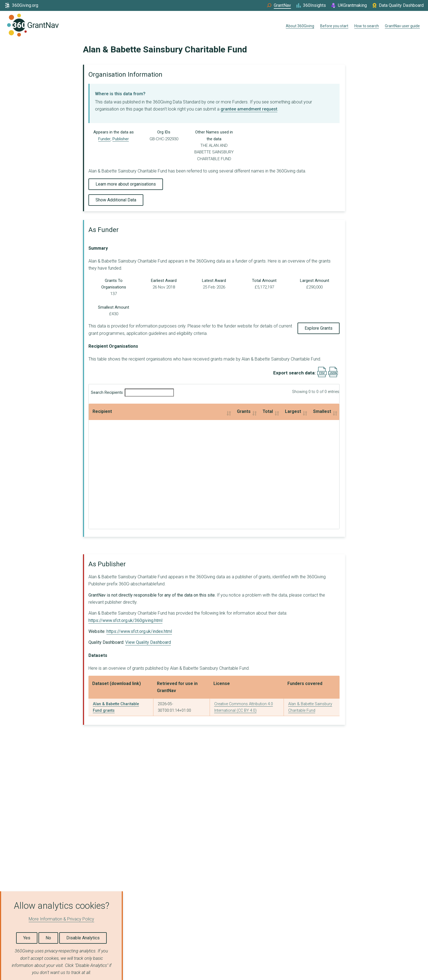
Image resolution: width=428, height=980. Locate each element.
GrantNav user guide (402, 26)
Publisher (121, 139)
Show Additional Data (116, 200)
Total (182, 411)
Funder (104, 139)
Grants (131, 411)
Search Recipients (132, 393)
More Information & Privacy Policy (61, 919)
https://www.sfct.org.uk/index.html (139, 631)
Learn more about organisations (126, 184)
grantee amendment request (249, 109)
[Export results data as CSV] (322, 376)
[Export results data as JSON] (333, 376)
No (48, 938)
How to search (367, 26)
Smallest (290, 411)
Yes (27, 938)
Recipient (102, 411)
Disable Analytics (83, 938)
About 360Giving (300, 26)
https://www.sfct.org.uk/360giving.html (125, 620)
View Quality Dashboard (148, 642)
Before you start (334, 26)
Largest (231, 411)
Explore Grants (319, 328)
